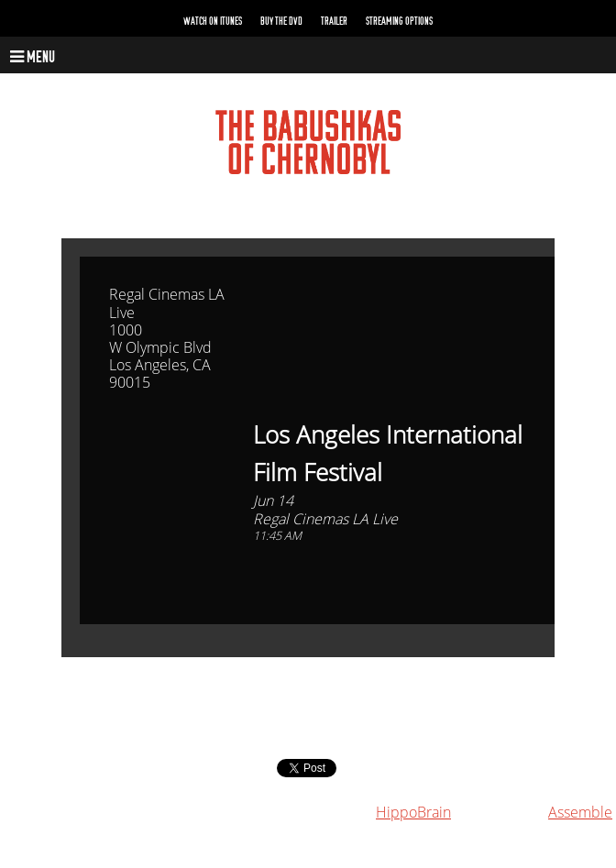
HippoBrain (413, 813)
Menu (33, 57)
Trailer (334, 21)
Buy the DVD (281, 21)
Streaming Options (399, 21)
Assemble (580, 813)
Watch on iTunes (213, 21)
